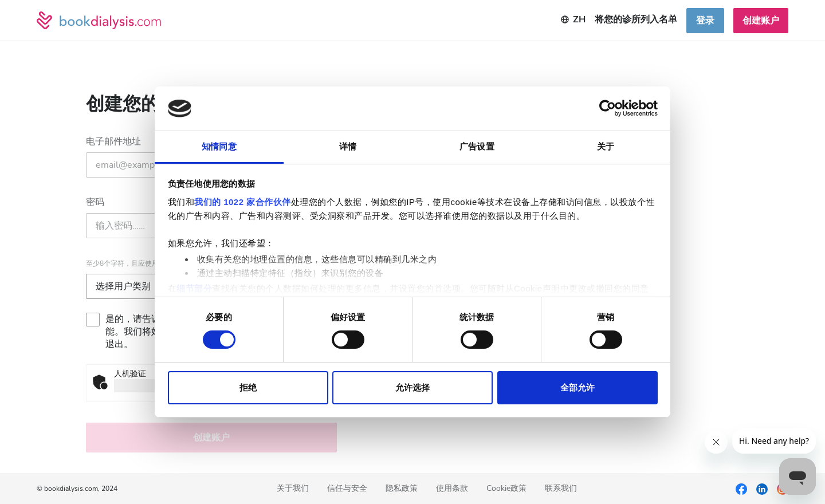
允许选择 (412, 387)
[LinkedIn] (762, 489)
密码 (95, 202)
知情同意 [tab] (219, 146)
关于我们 (293, 489)
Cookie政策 (506, 489)
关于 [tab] (606, 146)
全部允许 (577, 387)
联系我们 (561, 489)
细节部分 (194, 288)
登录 (705, 21)
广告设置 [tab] (477, 146)
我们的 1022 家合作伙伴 (243, 202)
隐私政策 (402, 489)
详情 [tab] (348, 146)
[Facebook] (741, 489)
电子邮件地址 (113, 141)
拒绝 (248, 387)
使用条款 (452, 489)
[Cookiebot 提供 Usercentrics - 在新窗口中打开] (608, 108)
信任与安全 (347, 489)
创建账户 (761, 21)
